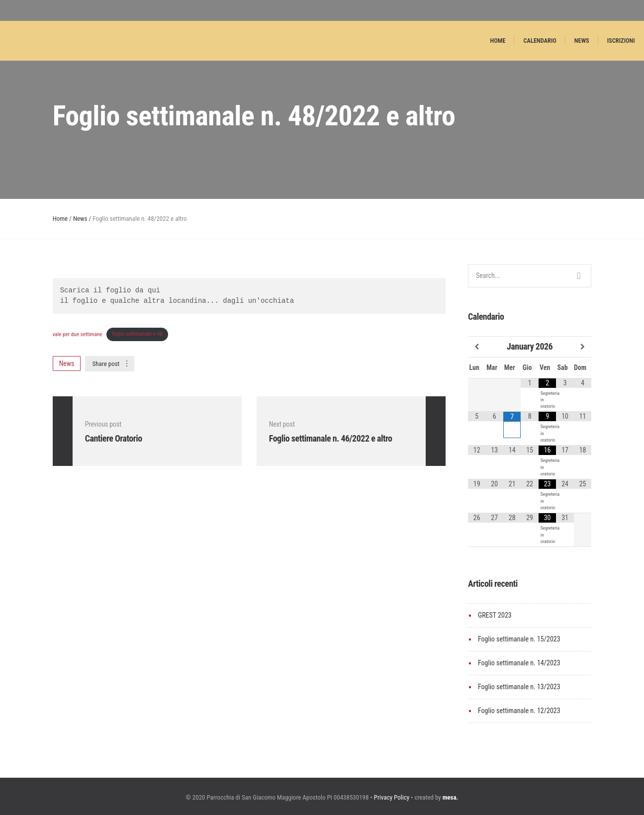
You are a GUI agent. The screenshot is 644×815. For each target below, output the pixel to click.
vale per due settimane (78, 334)
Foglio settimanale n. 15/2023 (519, 639)
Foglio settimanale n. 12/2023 (519, 711)
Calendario (540, 41)
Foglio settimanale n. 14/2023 (519, 663)
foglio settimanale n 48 (137, 334)
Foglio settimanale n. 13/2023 (519, 687)
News (582, 41)
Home (498, 41)
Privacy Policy (392, 797)
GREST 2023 (495, 615)
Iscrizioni (621, 41)
